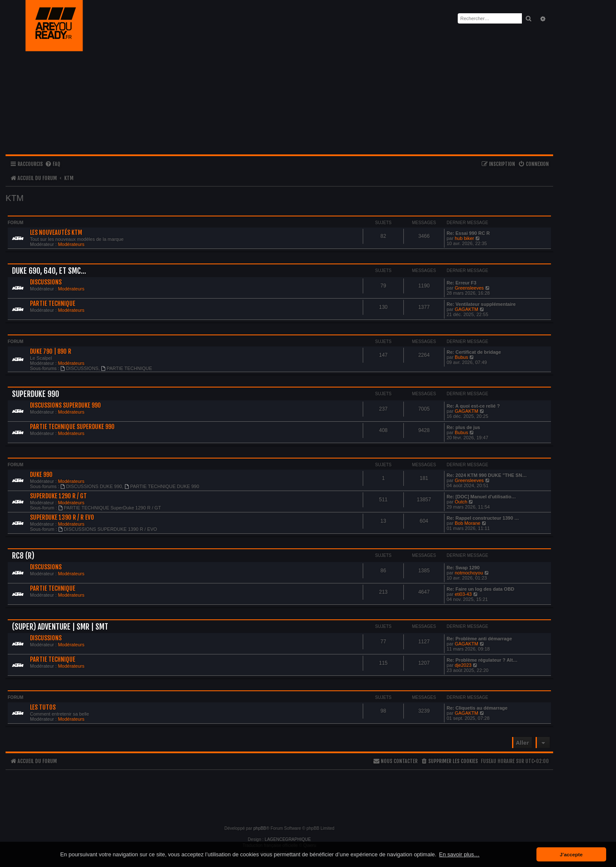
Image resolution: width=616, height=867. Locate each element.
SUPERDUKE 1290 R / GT (58, 496)
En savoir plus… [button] (459, 854)
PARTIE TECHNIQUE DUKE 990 (162, 486)
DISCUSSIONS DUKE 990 (92, 486)
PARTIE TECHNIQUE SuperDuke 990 (72, 427)
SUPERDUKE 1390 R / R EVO (62, 518)
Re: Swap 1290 (463, 568)
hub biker (464, 238)
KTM (15, 198)
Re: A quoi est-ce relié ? (473, 406)
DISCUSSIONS (46, 282)
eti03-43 (463, 594)
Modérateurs (71, 244)
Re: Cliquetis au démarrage (477, 708)
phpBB (260, 828)
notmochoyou (469, 573)
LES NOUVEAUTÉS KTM (56, 233)
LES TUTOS (43, 707)
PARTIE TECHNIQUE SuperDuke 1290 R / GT (110, 508)
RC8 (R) (23, 556)
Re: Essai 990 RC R (468, 233)
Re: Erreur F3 (462, 283)
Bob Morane (468, 523)
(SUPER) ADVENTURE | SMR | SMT (60, 627)
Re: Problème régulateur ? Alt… (482, 660)
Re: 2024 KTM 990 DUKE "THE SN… (487, 475)
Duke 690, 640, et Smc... (49, 271)
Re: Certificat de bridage (474, 352)
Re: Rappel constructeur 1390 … (483, 518)
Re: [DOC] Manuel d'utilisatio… (481, 497)
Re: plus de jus (463, 427)
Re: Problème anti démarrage (479, 639)
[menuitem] (53, 164)
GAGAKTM (466, 309)
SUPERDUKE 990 (36, 394)
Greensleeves (469, 288)
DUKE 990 (41, 475)
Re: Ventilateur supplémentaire (481, 304)
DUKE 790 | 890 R (51, 352)
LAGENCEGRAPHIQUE (288, 839)
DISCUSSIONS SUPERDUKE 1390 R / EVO (108, 529)
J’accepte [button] (571, 854)
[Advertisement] (279, 794)
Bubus (461, 357)
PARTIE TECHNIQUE (53, 304)
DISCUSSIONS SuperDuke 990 (65, 405)
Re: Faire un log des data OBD (480, 589)
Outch (461, 502)
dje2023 (463, 665)
